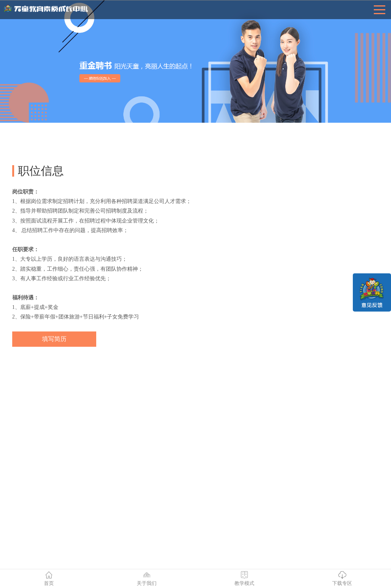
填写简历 (54, 339)
